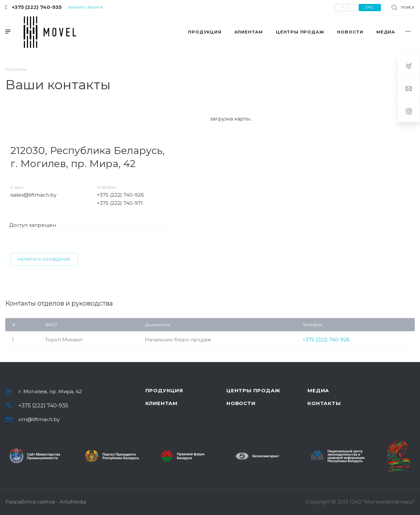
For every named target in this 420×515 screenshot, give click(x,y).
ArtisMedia (73, 502)
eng (370, 7)
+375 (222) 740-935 (37, 7)
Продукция (164, 390)
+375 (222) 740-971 (120, 203)
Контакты (324, 403)
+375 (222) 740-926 (120, 195)
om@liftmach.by (39, 419)
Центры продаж (253, 390)
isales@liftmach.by (33, 195)
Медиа (318, 390)
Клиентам (161, 403)
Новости (241, 403)
